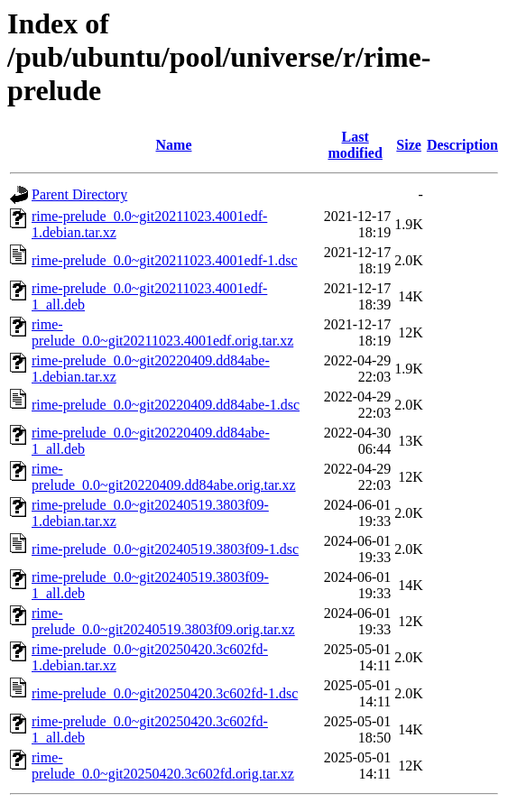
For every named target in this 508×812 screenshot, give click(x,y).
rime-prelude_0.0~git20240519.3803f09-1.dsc (165, 549)
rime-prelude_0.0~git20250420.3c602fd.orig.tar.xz (163, 766)
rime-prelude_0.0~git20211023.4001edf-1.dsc (165, 260)
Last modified (355, 145)
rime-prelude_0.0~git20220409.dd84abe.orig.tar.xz (164, 477)
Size (409, 145)
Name (174, 145)
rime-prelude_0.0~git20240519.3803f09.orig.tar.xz (163, 621)
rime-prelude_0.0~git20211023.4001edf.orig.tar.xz (162, 332)
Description (462, 145)
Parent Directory (79, 194)
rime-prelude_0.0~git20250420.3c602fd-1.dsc (165, 693)
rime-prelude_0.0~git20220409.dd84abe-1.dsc (166, 405)
